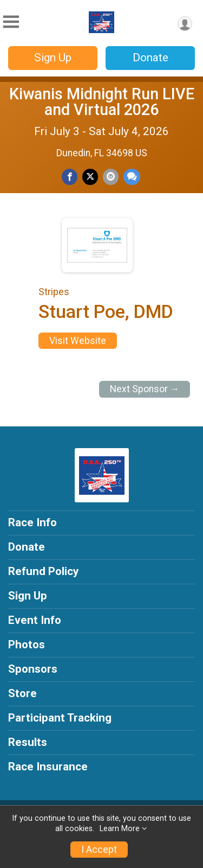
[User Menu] (185, 24)
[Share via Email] (111, 177)
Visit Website (78, 341)
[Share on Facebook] (70, 177)
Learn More (120, 829)
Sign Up (53, 58)
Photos (27, 644)
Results (28, 742)
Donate (150, 58)
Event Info (35, 620)
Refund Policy (43, 571)
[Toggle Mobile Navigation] (11, 22)
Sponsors (33, 669)
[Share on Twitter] (90, 177)
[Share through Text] (132, 177)
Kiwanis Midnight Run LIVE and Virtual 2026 (102, 102)
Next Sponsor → (145, 389)
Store (22, 693)
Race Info (32, 522)
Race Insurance (48, 767)
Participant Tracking (60, 718)
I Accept (99, 850)
